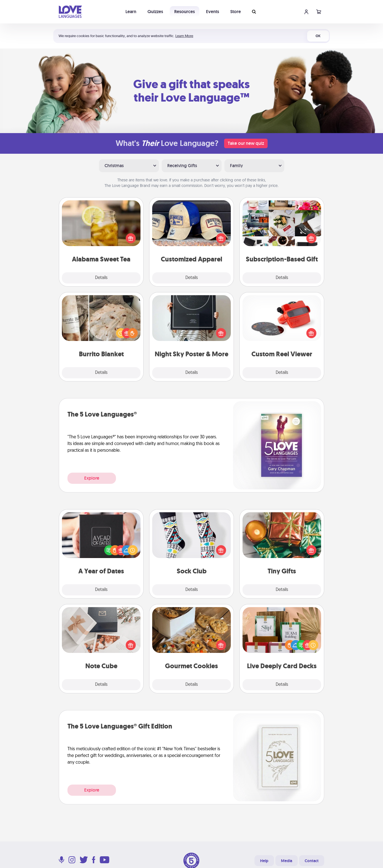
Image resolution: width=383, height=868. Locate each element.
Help (264, 861)
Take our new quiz (246, 143)
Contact (312, 861)
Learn (131, 12)
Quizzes (155, 12)
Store (236, 12)
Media (287, 861)
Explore (92, 478)
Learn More (184, 36)
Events (213, 12)
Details (101, 278)
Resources (185, 12)
